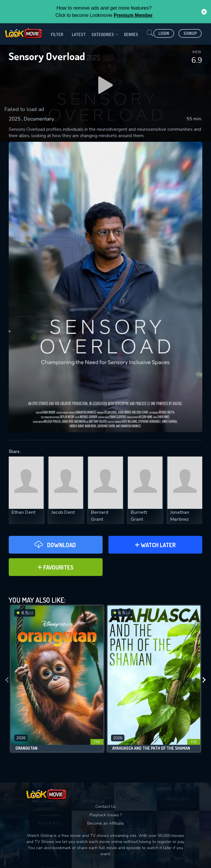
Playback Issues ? (106, 815)
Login (164, 33)
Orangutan (26, 748)
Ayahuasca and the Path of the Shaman (151, 748)
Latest (79, 34)
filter (57, 34)
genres (131, 34)
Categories (105, 35)
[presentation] (7, 680)
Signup (190, 33)
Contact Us (106, 807)
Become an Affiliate (105, 823)
